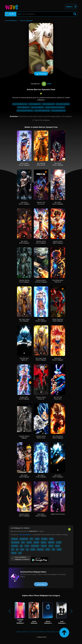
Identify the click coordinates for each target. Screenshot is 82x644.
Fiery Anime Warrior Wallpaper (58, 359)
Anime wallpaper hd (49, 104)
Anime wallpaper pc (23, 107)
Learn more (41, 584)
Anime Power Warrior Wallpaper (24, 164)
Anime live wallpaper (37, 107)
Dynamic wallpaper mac (20, 104)
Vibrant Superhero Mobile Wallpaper (58, 320)
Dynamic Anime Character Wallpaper (41, 281)
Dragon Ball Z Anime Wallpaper (24, 398)
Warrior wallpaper (26, 21)
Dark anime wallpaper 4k (42, 111)
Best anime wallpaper (63, 104)
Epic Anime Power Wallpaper (41, 476)
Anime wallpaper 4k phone (25, 111)
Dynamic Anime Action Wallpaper (41, 242)
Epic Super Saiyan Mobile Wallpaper (41, 359)
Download (41, 74)
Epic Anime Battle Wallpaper (24, 242)
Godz (46, 84)
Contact (19, 632)
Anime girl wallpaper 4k (58, 111)
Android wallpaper (25, 535)
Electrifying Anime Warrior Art (58, 281)
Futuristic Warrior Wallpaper (24, 437)
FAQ (58, 632)
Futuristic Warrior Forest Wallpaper (24, 281)
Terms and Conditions (38, 632)
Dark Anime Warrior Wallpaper (24, 203)
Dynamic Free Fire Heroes (41, 203)
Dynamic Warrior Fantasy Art (41, 398)
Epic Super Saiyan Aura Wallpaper (24, 320)
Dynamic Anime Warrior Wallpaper (24, 515)
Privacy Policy (51, 632)
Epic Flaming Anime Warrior (41, 164)
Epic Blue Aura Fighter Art (24, 359)
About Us (26, 632)
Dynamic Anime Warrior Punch (41, 437)
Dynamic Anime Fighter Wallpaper (58, 242)
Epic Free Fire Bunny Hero (58, 398)
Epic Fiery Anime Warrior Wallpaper (58, 437)
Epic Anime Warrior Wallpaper (58, 164)
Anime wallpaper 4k (35, 104)
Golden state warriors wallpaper (55, 107)
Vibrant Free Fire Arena (58, 514)
